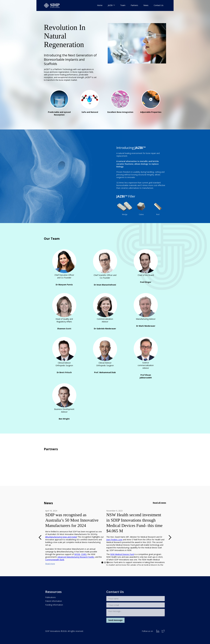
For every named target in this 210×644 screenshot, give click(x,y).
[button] (40, 537)
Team (123, 5)
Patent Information (54, 601)
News (146, 5)
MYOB (77, 554)
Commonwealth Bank (55, 560)
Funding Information (54, 605)
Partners (134, 5)
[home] (52, 5)
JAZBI (111, 5)
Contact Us (159, 5)
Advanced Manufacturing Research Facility (76, 557)
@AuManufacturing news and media (61, 537)
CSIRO (84, 554)
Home (100, 5)
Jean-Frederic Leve (114, 540)
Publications (50, 597)
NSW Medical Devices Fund (122, 554)
